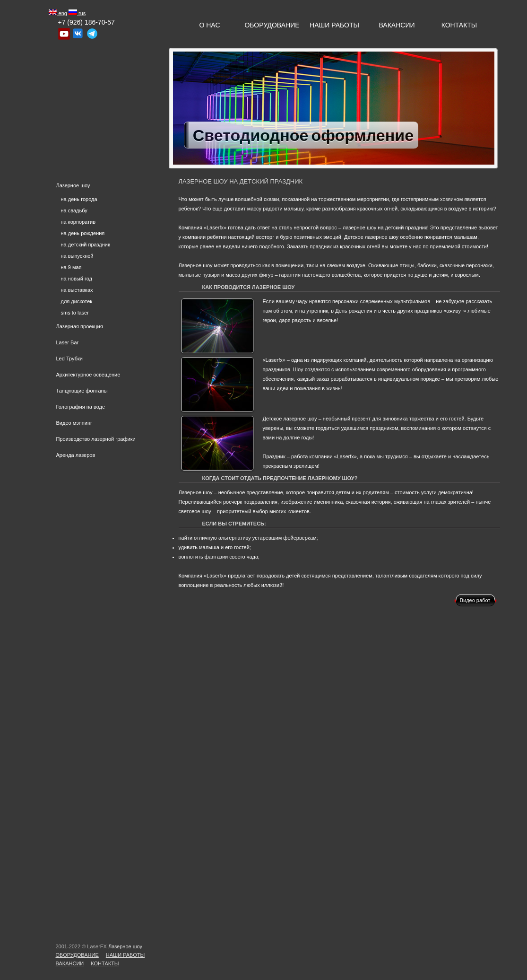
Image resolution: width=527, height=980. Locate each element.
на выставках (77, 290)
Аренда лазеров (76, 455)
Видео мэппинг (74, 423)
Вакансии (397, 25)
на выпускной (77, 256)
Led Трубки (69, 359)
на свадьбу (74, 210)
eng (58, 13)
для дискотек (77, 301)
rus (77, 13)
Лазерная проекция (80, 326)
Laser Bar (68, 342)
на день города (79, 199)
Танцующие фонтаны (82, 391)
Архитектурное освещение (88, 375)
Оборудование (272, 25)
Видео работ (475, 600)
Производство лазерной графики (96, 439)
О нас (209, 25)
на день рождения (83, 233)
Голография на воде (81, 407)
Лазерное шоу (73, 185)
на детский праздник (86, 245)
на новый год (77, 279)
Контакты (459, 25)
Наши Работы (334, 25)
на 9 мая (71, 267)
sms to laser (75, 313)
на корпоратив (78, 222)
